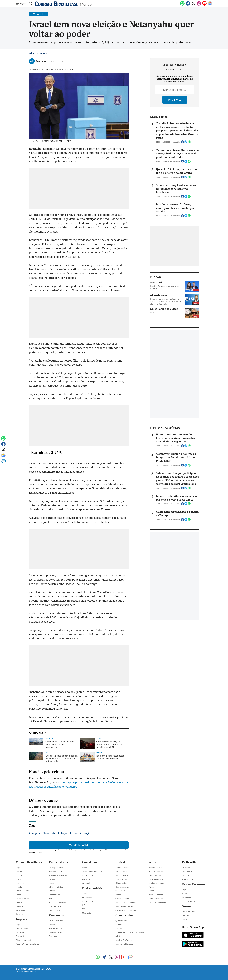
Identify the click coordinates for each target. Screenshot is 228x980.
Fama (84, 868)
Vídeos (151, 887)
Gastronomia (88, 875)
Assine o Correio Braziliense (27, 944)
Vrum (152, 862)
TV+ (84, 909)
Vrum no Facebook (156, 895)
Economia (20, 883)
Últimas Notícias (56, 887)
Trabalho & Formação (58, 875)
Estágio (52, 879)
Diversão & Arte (23, 891)
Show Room (120, 891)
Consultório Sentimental (92, 871)
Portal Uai (186, 916)
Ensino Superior (55, 871)
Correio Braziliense (29, 862)
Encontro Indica (188, 901)
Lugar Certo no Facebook (126, 902)
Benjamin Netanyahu (43, 833)
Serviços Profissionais (124, 940)
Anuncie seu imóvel (123, 871)
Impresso (22, 919)
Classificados (124, 915)
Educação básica (56, 868)
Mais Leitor (87, 913)
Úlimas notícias (122, 883)
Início (32, 53)
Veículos (119, 928)
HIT (84, 905)
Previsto (52, 925)
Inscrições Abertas (57, 932)
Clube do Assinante (24, 940)
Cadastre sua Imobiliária (126, 910)
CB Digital (20, 932)
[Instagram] (199, 5)
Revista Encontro (193, 884)
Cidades (19, 871)
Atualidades (187, 897)
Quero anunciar (122, 921)
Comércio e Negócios (124, 944)
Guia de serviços (122, 887)
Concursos (56, 915)
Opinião (19, 902)
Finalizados (54, 936)
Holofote (19, 906)
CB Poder (186, 875)
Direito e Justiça (23, 928)
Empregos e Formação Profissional (130, 932)
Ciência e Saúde (22, 899)
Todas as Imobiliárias (124, 906)
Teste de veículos (156, 879)
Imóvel (120, 862)
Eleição (64, 833)
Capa (18, 868)
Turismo (19, 914)
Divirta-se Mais (92, 888)
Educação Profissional (58, 902)
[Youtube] (204, 5)
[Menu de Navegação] (21, 4)
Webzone (86, 879)
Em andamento (55, 928)
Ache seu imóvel (122, 868)
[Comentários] (3, 462)
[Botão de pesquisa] (30, 4)
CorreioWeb (90, 862)
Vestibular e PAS (56, 895)
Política (19, 875)
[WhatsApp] (182, 5)
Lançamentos (121, 879)
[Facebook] (188, 5)
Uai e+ (184, 920)
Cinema (85, 894)
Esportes (20, 895)
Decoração (120, 895)
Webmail (86, 883)
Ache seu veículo (156, 868)
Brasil (18, 879)
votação (86, 833)
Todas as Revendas (157, 899)
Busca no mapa (122, 875)
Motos (151, 891)
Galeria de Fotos (122, 899)
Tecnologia (20, 910)
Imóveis (119, 925)
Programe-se (88, 897)
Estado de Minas (189, 912)
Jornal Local (187, 871)
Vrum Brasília (187, 879)
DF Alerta (186, 868)
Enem (51, 883)
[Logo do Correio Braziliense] (57, 4)
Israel (75, 833)
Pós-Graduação (55, 906)
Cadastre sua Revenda (158, 902)
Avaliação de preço (156, 883)
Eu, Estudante (59, 862)
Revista (185, 894)
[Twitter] (193, 5)
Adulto (118, 936)
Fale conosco (54, 910)
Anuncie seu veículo (157, 871)
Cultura (52, 891)
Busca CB (20, 936)
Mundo (86, 4)
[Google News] (210, 5)
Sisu (51, 899)
